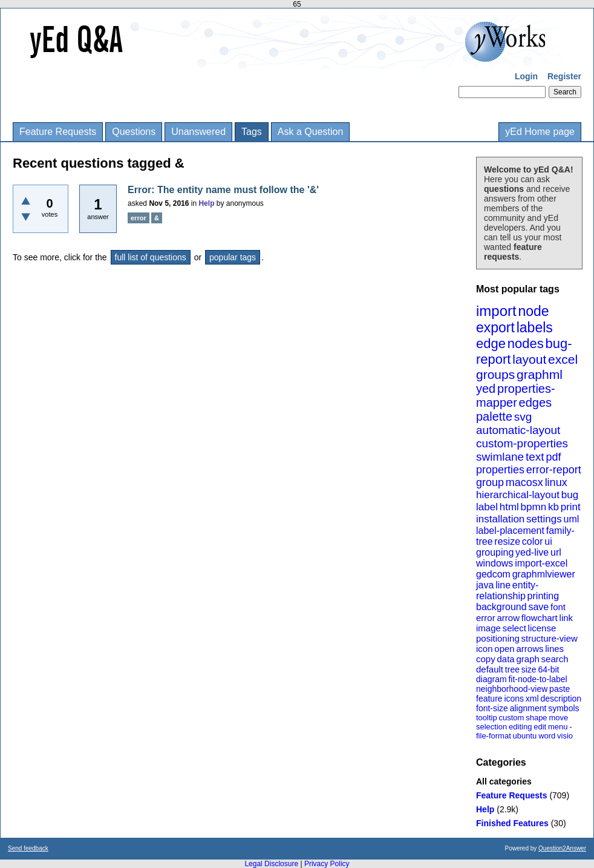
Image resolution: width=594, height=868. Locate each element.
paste (560, 689)
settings (544, 519)
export (495, 327)
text (535, 457)
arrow (508, 618)
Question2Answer (562, 848)
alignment (528, 708)
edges (536, 403)
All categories (504, 781)
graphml (540, 374)
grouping (495, 552)
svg (523, 417)
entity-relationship (507, 590)
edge (491, 344)
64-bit (548, 669)
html (509, 507)
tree (512, 669)
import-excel (541, 563)
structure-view (550, 638)
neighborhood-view (512, 689)
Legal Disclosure (271, 864)
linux (556, 482)
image (488, 628)
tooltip (487, 718)
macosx (524, 482)
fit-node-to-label (537, 679)
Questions (134, 132)
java (485, 585)
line (503, 585)
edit (540, 727)
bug (570, 495)
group (490, 482)
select (514, 628)
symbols (563, 708)
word (547, 736)
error (486, 618)
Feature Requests (58, 132)
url (556, 552)
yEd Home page (540, 132)
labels (535, 327)
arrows (530, 649)
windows (494, 563)
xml (532, 699)
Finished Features (512, 823)
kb (553, 507)
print (571, 507)
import (496, 311)
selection (491, 727)
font (558, 607)
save (538, 607)
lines (554, 649)
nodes (526, 344)
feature (489, 699)
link (566, 618)
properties (500, 470)
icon (485, 649)
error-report (554, 470)
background (501, 607)
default (490, 669)
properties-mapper (516, 396)
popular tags (233, 257)
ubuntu (525, 736)
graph (527, 659)
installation (500, 519)
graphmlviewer (544, 574)
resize (507, 541)
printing (543, 596)
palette (494, 416)
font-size (492, 708)
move (558, 718)
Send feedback (28, 848)
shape (536, 718)
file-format (494, 736)
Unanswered (198, 132)
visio (565, 736)
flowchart (540, 618)
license (542, 628)
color (533, 541)
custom (511, 718)
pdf (553, 457)
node (533, 311)
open (504, 649)
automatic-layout (518, 430)
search (555, 659)
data (505, 659)
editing (520, 727)
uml (571, 519)
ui (548, 541)
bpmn (534, 507)
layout (529, 359)
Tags (252, 132)
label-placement (510, 531)
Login (526, 76)
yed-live (532, 552)
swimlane (500, 457)
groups (495, 374)
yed (486, 389)
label (487, 507)
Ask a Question (311, 132)
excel (563, 359)
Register (564, 76)
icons (514, 699)
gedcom (493, 574)
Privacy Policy (327, 864)
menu (558, 727)
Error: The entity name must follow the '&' (223, 190)
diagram (491, 679)
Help (485, 809)
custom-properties (522, 443)
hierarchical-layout (518, 495)
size (529, 669)
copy (486, 659)
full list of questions (151, 257)
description (561, 699)
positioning (498, 638)
